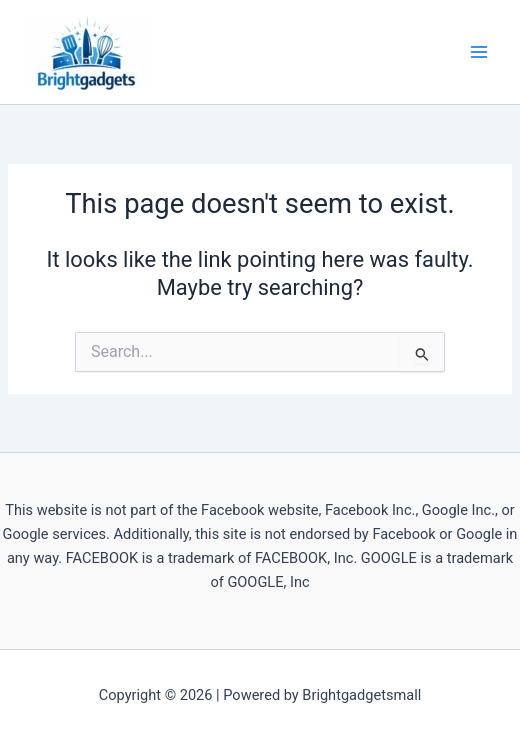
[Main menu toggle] (479, 52)
